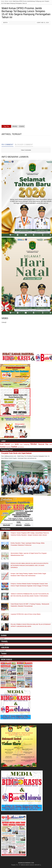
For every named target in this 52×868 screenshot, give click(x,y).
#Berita (15, 126)
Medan (34, 444)
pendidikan (21, 447)
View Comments (26, 150)
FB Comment (7, 145)
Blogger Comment (24, 145)
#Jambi (22, 126)
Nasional (41, 444)
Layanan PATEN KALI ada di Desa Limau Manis (26, 614)
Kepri (21, 444)
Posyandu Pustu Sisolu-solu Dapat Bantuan (16, 453)
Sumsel (8, 447)
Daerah (7, 444)
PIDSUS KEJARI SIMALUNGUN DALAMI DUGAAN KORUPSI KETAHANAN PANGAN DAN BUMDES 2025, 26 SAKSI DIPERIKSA (29, 565)
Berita (5, 23)
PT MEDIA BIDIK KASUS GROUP (29, 865)
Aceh (2, 444)
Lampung (26, 444)
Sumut (14, 447)
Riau (47, 444)
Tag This (6, 126)
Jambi (17, 444)
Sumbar (3, 447)
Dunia (12, 444)
